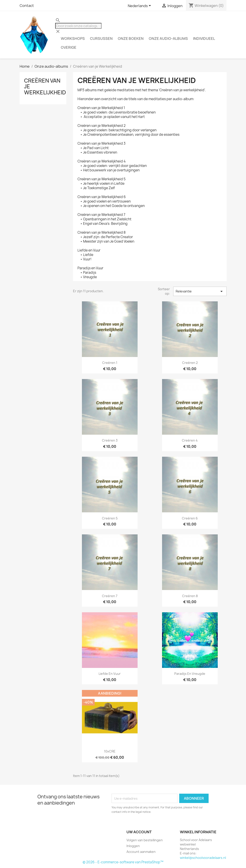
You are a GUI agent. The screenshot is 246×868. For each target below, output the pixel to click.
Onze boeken (131, 39)
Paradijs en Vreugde (190, 674)
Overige (69, 47)
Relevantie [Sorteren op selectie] (200, 291)
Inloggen (133, 846)
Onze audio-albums (168, 39)
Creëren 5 (110, 518)
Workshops (73, 39)
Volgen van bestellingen (145, 840)
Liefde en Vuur (110, 674)
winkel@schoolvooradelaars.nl (203, 858)
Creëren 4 (190, 440)
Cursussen (101, 39)
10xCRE (110, 751)
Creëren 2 (190, 363)
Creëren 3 (110, 440)
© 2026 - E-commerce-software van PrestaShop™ (123, 862)
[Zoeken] (78, 26)
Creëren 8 (190, 596)
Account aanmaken (141, 852)
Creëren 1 (110, 363)
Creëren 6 (190, 518)
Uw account (139, 832)
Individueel (204, 39)
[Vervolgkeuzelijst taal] (140, 6)
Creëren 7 (110, 596)
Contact (27, 6)
